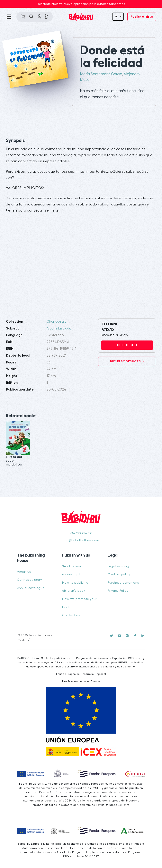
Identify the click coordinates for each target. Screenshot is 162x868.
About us (24, 572)
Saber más (117, 4)
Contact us (71, 615)
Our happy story (30, 580)
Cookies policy (119, 574)
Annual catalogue (31, 588)
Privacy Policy (118, 591)
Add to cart (127, 345)
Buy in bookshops (126, 361)
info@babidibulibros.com (81, 540)
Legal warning (118, 566)
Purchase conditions (123, 583)
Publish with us (142, 17)
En (117, 16)
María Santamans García (101, 74)
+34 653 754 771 (81, 533)
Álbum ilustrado (59, 328)
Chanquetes (56, 322)
